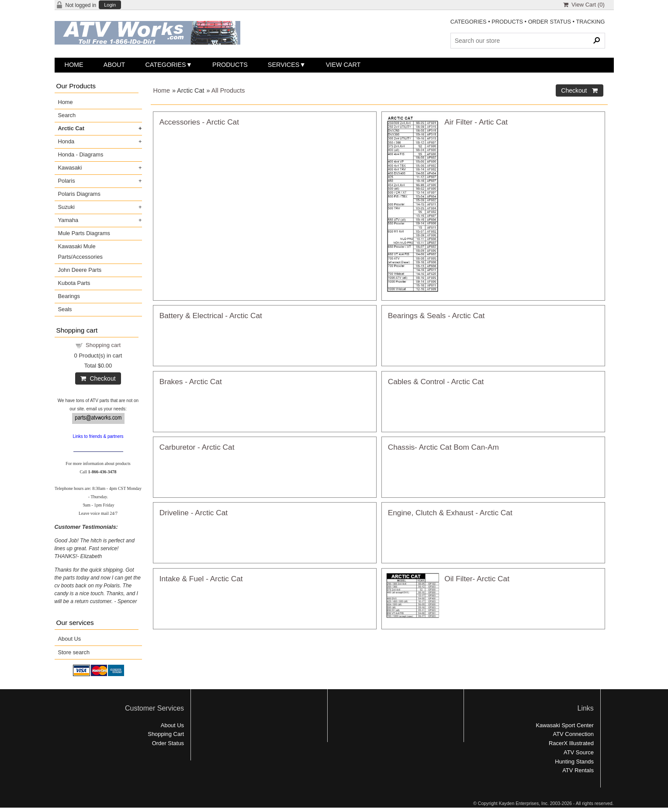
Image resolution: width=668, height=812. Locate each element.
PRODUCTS (507, 22)
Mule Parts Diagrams (84, 233)
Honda (66, 141)
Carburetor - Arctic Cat (197, 447)
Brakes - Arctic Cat (191, 382)
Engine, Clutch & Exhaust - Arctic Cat (450, 513)
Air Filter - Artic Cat (476, 122)
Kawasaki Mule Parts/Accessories (80, 252)
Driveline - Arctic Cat (194, 513)
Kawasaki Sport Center (564, 725)
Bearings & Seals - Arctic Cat (436, 316)
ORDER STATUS (550, 22)
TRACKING (590, 22)
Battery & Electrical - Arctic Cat (211, 316)
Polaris (67, 181)
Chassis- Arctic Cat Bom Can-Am (443, 447)
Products (230, 65)
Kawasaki (70, 168)
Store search (74, 652)
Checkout (98, 378)
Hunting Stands (574, 762)
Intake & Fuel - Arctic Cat (201, 579)
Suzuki (66, 207)
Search (67, 115)
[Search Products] (528, 41)
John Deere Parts (80, 270)
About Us (70, 639)
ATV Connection (573, 734)
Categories (165, 65)
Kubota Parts (74, 283)
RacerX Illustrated (571, 743)
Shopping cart (103, 345)
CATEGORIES (469, 22)
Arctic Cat (71, 128)
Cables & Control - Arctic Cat (436, 382)
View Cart (343, 65)
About (114, 65)
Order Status (168, 743)
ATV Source (579, 752)
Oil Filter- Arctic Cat (477, 579)
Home (74, 65)
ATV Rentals (578, 770)
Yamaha (68, 220)
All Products (228, 90)
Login (110, 5)
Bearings (69, 296)
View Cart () (584, 5)
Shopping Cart (166, 734)
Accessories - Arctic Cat (199, 122)
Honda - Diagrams (81, 154)
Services (284, 65)
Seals (65, 309)
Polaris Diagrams (79, 194)
